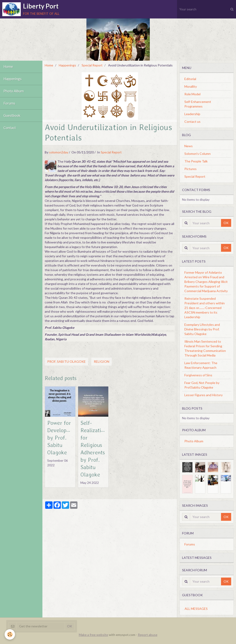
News (189, 146)
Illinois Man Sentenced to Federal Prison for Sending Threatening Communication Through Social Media (205, 348)
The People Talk (196, 161)
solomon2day (59, 152)
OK (226, 223)
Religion (102, 361)
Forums (9, 103)
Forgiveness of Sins (198, 375)
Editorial (190, 79)
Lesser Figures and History (204, 395)
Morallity (191, 86)
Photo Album (14, 91)
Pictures (190, 169)
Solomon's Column (198, 154)
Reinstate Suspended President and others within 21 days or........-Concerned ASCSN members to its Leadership (205, 308)
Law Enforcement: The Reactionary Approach (201, 365)
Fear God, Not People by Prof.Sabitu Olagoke (202, 385)
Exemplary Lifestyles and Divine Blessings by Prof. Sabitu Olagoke (202, 329)
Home (8, 67)
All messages (196, 609)
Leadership (192, 114)
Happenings (13, 79)
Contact (10, 128)
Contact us (192, 121)
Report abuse (148, 635)
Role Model (192, 94)
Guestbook (12, 116)
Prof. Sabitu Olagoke (66, 361)
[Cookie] (10, 634)
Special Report (92, 65)
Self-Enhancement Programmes (198, 104)
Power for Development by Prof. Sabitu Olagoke (63, 438)
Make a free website (93, 635)
